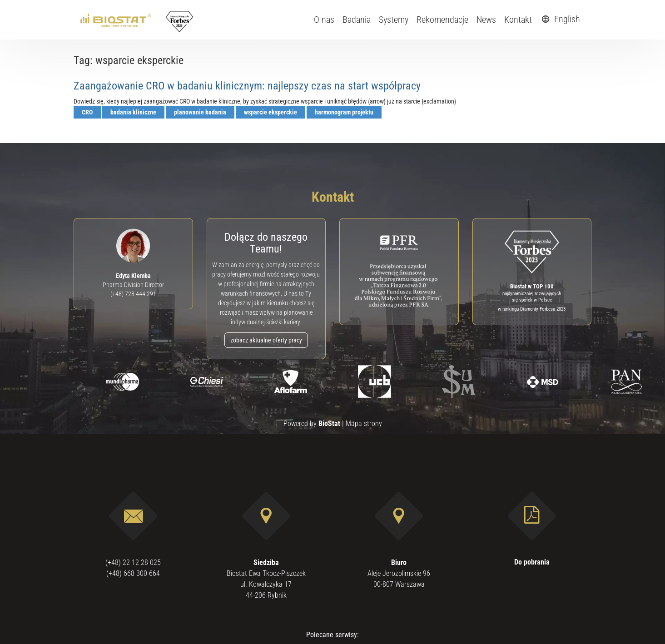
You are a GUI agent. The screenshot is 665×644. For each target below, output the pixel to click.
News (486, 20)
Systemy (394, 20)
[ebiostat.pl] (117, 20)
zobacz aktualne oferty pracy (266, 340)
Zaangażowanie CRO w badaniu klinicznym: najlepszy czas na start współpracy (247, 86)
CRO (87, 112)
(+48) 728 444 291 (133, 294)
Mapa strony (364, 424)
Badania (357, 20)
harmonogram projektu (344, 112)
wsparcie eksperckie (270, 112)
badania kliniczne (133, 112)
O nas (324, 20)
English (560, 19)
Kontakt (518, 20)
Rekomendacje (442, 20)
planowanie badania (200, 112)
